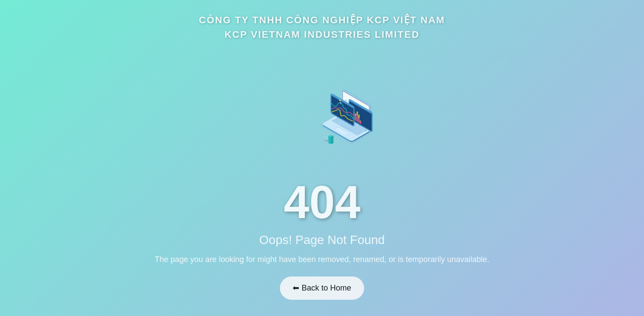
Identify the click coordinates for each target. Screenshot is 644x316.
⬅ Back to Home (322, 287)
